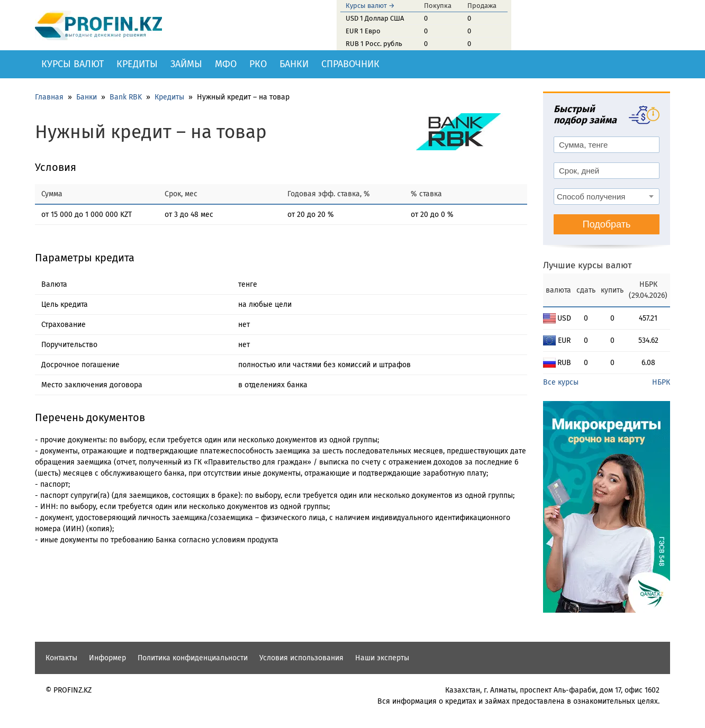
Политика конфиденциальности (193, 658)
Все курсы (561, 382)
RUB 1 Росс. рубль (374, 44)
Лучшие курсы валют (587, 265)
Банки (294, 64)
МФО (226, 64)
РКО (258, 64)
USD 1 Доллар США (375, 18)
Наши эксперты (382, 658)
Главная (49, 97)
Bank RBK (126, 97)
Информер (107, 658)
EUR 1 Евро (363, 31)
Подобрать (607, 224)
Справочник (350, 64)
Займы (186, 64)
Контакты (61, 658)
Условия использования (301, 658)
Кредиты (137, 64)
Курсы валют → (370, 6)
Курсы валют (73, 64)
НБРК (661, 382)
